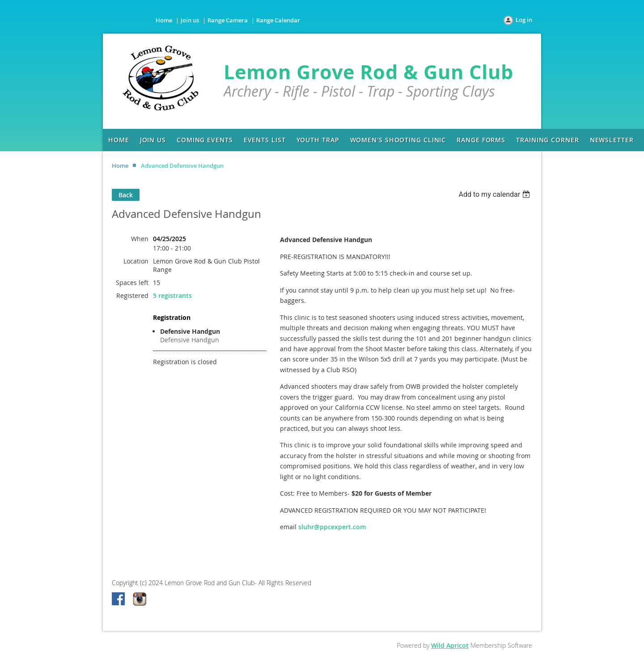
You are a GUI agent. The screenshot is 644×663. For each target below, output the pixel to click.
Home (164, 20)
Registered (132, 295)
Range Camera (228, 20)
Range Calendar (278, 20)
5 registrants (172, 295)
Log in (524, 20)
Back (126, 195)
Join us (190, 20)
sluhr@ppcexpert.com (332, 527)
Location (136, 261)
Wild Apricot (450, 645)
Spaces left (132, 283)
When (140, 239)
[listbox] (495, 194)
